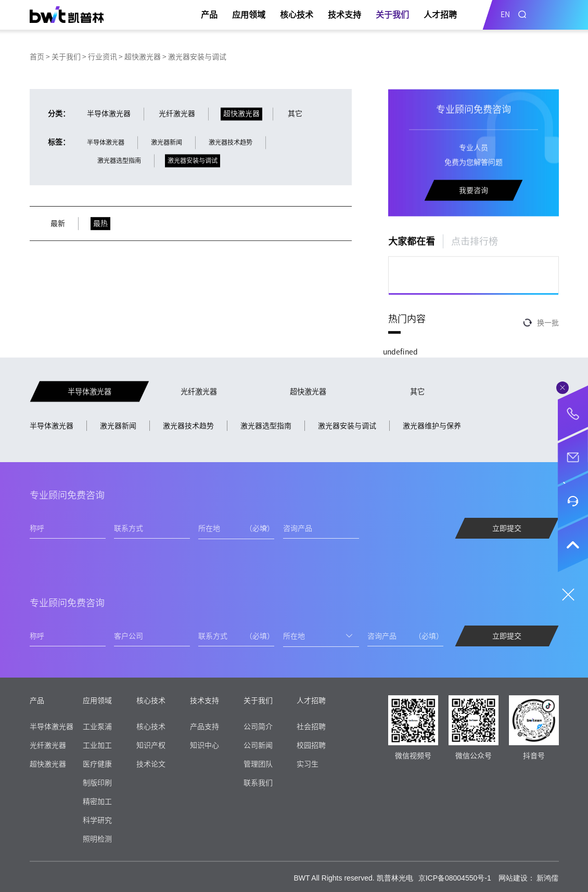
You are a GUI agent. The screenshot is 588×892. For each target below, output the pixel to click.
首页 (37, 57)
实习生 (308, 764)
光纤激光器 (48, 745)
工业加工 (97, 745)
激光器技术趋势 (188, 426)
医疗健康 (97, 764)
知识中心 (204, 745)
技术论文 (151, 764)
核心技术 (297, 15)
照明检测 (97, 839)
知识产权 (151, 745)
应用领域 (249, 15)
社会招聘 (311, 727)
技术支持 (344, 15)
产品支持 (204, 727)
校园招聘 (311, 745)
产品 (209, 15)
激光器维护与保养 (432, 426)
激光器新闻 (118, 426)
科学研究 (97, 820)
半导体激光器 (52, 426)
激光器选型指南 (266, 426)
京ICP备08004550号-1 (455, 878)
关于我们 (392, 15)
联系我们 (258, 783)
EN (505, 15)
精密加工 (97, 801)
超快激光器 (143, 57)
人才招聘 (440, 15)
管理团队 (258, 764)
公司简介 (258, 727)
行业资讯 (103, 57)
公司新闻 (258, 745)
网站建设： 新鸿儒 (529, 878)
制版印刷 (97, 783)
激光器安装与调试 (347, 426)
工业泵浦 (97, 727)
